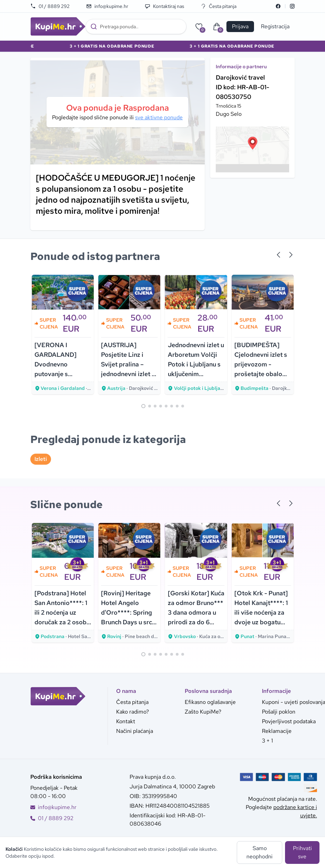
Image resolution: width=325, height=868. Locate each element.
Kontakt (126, 721)
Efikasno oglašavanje (210, 702)
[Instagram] (292, 6)
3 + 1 (267, 741)
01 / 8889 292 (50, 6)
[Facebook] (278, 6)
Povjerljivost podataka (289, 721)
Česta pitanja (219, 6)
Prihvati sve (302, 852)
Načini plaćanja (135, 731)
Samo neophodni (260, 852)
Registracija (275, 26)
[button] (253, 143)
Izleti (41, 459)
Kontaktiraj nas (164, 6)
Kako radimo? (133, 712)
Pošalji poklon (279, 712)
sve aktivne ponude (159, 117)
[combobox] (136, 27)
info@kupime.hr (107, 6)
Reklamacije (277, 731)
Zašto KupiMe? (203, 712)
